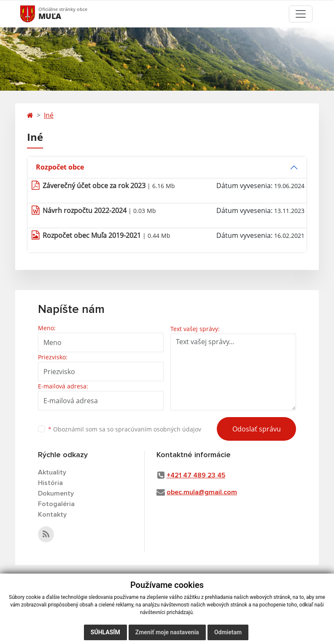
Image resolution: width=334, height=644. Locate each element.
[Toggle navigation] (301, 14)
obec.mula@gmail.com (202, 492)
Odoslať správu (257, 429)
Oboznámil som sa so (125, 429)
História (50, 483)
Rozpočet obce (60, 167)
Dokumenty (56, 493)
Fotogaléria (56, 504)
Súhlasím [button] (105, 632)
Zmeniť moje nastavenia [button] (167, 632)
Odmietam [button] (228, 632)
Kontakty (52, 515)
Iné (49, 115)
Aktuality (52, 472)
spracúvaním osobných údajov (158, 429)
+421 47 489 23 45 (196, 475)
